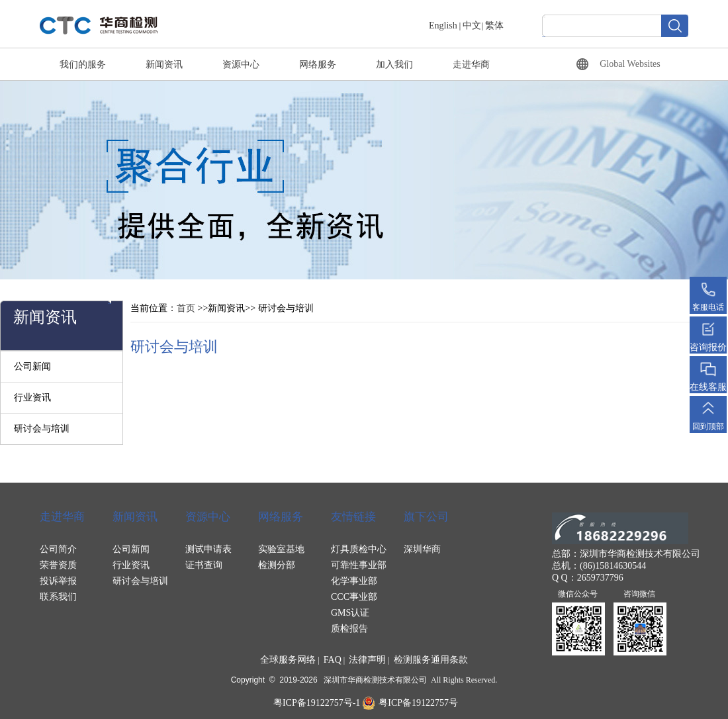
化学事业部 (354, 581)
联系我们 (58, 597)
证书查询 (204, 565)
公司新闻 (32, 366)
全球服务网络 (288, 660)
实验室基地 (281, 549)
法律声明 (367, 660)
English (443, 25)
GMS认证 (350, 613)
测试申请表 (208, 549)
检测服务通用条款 (431, 660)
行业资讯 (32, 398)
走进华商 (471, 65)
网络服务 (318, 65)
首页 (186, 308)
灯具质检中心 (359, 549)
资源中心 (241, 65)
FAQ (333, 660)
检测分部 (277, 565)
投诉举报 (58, 581)
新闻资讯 (164, 65)
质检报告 (349, 629)
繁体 (494, 25)
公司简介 (58, 549)
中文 (472, 25)
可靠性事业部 (359, 565)
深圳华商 (422, 549)
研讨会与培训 (42, 429)
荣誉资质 (58, 565)
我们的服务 (83, 65)
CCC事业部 (354, 597)
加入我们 (394, 65)
